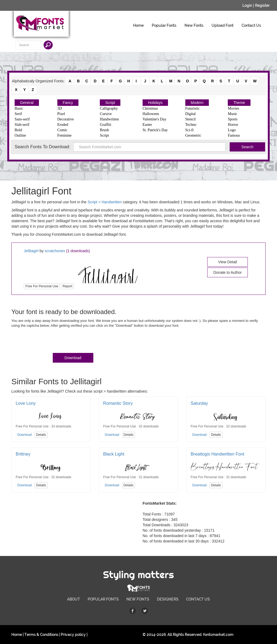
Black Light (114, 454)
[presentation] (52, 342)
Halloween (151, 114)
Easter (147, 125)
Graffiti (105, 125)
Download (73, 358)
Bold (18, 130)
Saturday (199, 403)
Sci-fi (189, 130)
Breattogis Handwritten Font (217, 454)
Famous (234, 135)
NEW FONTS (138, 599)
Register (262, 5)
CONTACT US (198, 599)
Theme (239, 103)
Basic (19, 108)
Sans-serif (22, 119)
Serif (18, 114)
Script (110, 103)
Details (41, 435)
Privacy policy (73, 635)
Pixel (61, 114)
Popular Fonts (164, 25)
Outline (20, 135)
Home (138, 25)
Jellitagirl (31, 251)
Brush (104, 130)
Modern (197, 103)
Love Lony (26, 403)
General (27, 103)
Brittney (23, 454)
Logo (232, 130)
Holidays (155, 103)
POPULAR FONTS (103, 599)
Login (247, 5)
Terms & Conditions (41, 635)
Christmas (150, 108)
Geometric (193, 135)
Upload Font (222, 25)
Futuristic (193, 108)
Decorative (66, 119)
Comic (62, 130)
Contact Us (251, 25)
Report (67, 286)
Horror (233, 125)
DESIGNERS (168, 599)
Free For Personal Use (42, 286)
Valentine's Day (154, 119)
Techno (191, 125)
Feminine (65, 135)
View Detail (227, 262)
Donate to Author (228, 272)
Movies (233, 108)
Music (233, 114)
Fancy (68, 103)
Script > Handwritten (105, 202)
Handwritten (109, 119)
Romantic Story (118, 403)
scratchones (55, 251)
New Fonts (194, 25)
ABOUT (74, 599)
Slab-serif (22, 125)
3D (60, 108)
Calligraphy (109, 108)
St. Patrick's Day (155, 130)
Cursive (106, 114)
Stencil (191, 119)
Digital (191, 114)
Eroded (63, 125)
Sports (233, 119)
